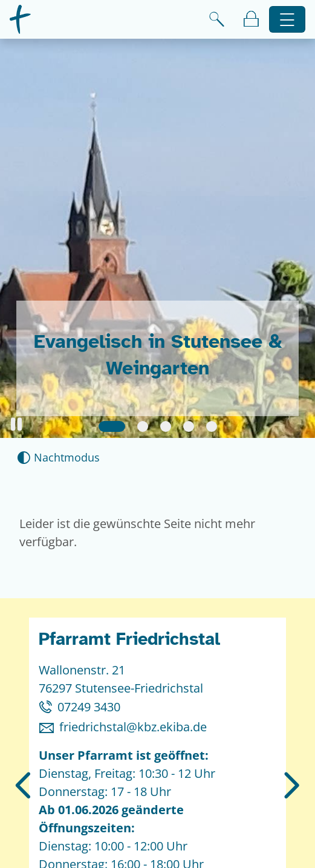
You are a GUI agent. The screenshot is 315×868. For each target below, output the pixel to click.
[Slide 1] (112, 426)
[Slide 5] (212, 426)
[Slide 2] (143, 426)
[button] (16, 424)
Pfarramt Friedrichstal (129, 639)
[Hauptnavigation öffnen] (287, 20)
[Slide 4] (189, 426)
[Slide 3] (166, 426)
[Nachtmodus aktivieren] (58, 458)
